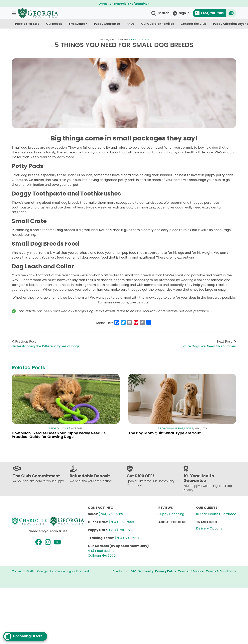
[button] (14, 13)
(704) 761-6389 (111, 514)
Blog (181, 428)
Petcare (188, 428)
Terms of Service (191, 571)
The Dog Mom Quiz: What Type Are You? (165, 433)
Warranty (146, 571)
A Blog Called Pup (139, 40)
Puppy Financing (171, 514)
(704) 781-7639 (121, 530)
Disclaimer (121, 571)
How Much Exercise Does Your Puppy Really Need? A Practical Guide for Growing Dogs (59, 435)
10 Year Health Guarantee (216, 514)
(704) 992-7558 (121, 522)
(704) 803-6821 (127, 538)
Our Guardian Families (158, 24)
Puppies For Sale (27, 24)
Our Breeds (54, 24)
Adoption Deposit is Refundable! (124, 4)
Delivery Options (209, 528)
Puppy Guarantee (107, 24)
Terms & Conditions (221, 571)
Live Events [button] (77, 24)
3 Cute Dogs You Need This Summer (208, 346)
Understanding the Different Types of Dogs (46, 346)
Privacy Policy (166, 571)
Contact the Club (193, 24)
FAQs (131, 24)
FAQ (134, 571)
